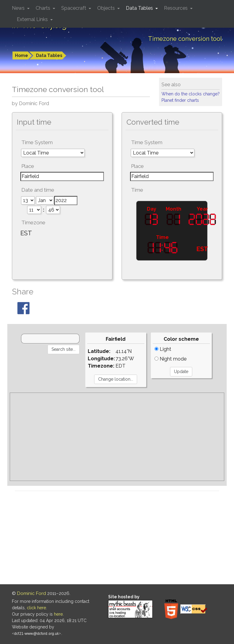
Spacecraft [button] (74, 8)
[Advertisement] (117, 437)
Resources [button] (176, 8)
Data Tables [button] (140, 8)
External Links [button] (33, 19)
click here (36, 608)
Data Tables (49, 55)
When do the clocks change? (191, 94)
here (58, 614)
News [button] (19, 8)
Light (163, 349)
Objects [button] (107, 8)
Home (21, 55)
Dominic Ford (32, 593)
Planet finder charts (180, 100)
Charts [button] (44, 8)
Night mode (170, 359)
